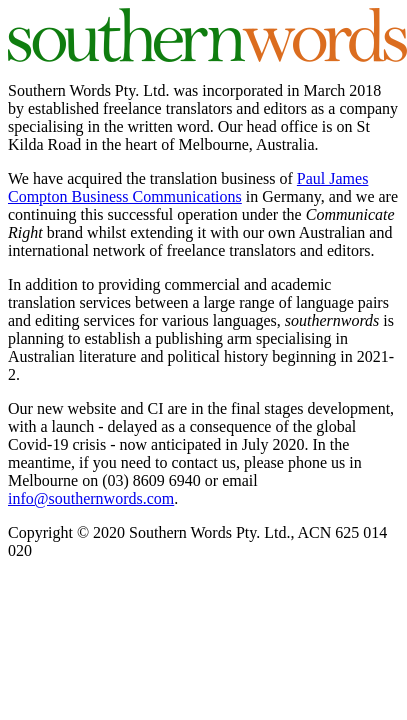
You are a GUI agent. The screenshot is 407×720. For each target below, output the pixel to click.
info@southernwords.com (91, 498)
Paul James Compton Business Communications (188, 187)
